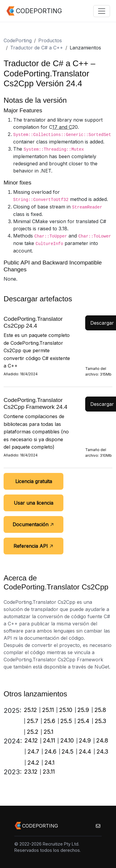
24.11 (49, 740)
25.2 (33, 732)
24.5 (68, 751)
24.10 (67, 740)
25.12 (30, 710)
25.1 (48, 732)
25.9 (83, 710)
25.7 (33, 721)
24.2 (33, 763)
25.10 (66, 710)
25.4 (83, 721)
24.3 (102, 751)
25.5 (66, 721)
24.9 (85, 740)
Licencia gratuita (34, 481)
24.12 (31, 740)
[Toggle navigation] (102, 11)
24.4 (85, 751)
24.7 (33, 751)
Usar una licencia (33, 503)
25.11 (48, 710)
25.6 (49, 721)
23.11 (49, 772)
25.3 (100, 721)
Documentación (33, 524)
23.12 (31, 772)
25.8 (100, 710)
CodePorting (18, 40)
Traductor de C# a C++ (37, 48)
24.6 (51, 751)
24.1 (49, 763)
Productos (50, 40)
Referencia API (34, 546)
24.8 (102, 740)
